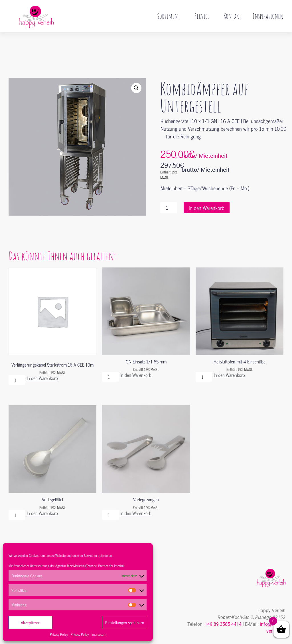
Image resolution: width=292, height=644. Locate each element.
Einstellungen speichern (125, 622)
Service (203, 16)
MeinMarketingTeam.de (82, 566)
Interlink (119, 566)
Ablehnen (77, 622)
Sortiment (170, 16)
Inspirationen (268, 16)
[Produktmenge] (169, 196)
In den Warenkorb (207, 196)
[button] (136, 76)
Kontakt (232, 16)
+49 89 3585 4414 (223, 612)
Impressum (99, 634)
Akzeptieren (31, 622)
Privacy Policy (59, 634)
